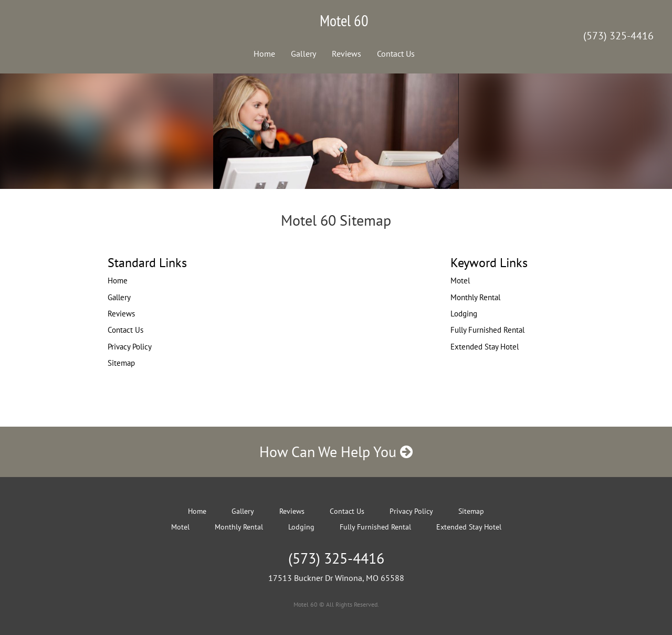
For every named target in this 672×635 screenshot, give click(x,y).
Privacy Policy (130, 347)
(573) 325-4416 (618, 36)
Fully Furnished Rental (487, 330)
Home (264, 54)
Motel (460, 281)
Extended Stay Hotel (485, 347)
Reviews (346, 54)
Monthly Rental (475, 297)
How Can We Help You (336, 452)
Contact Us (396, 54)
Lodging (464, 314)
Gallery (303, 54)
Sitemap (121, 363)
